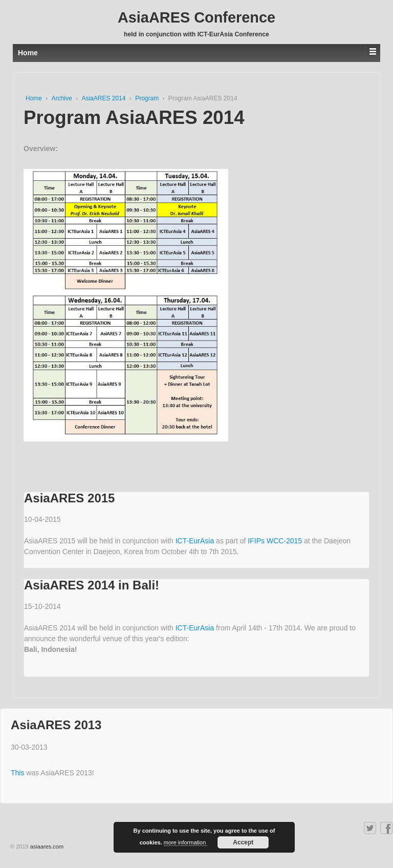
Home (35, 98)
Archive (63, 98)
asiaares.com (47, 846)
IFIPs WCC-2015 (276, 541)
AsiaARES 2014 (104, 98)
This (18, 773)
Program (148, 98)
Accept (243, 842)
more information (186, 842)
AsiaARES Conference (196, 17)
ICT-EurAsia (196, 541)
